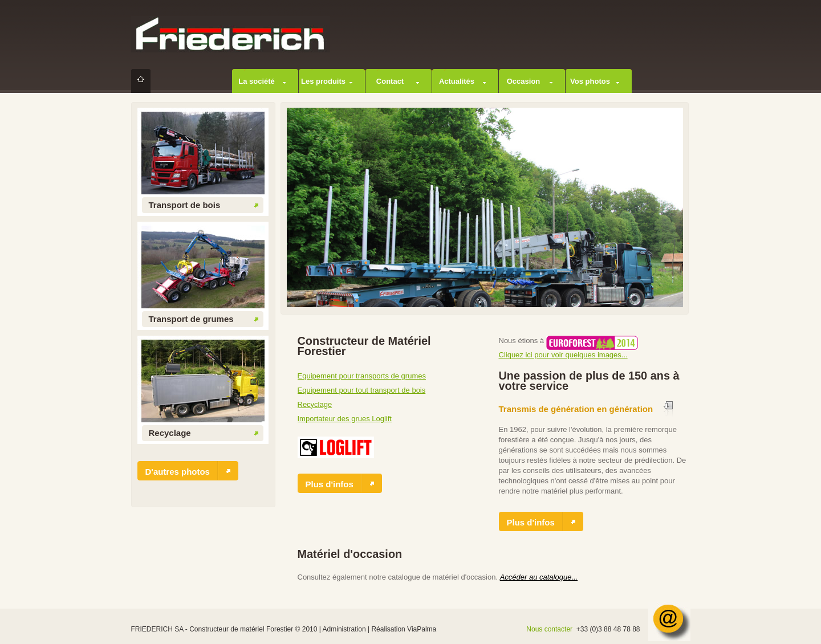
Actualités (457, 81)
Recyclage (170, 433)
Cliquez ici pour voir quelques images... (563, 355)
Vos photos (590, 81)
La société (257, 81)
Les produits (323, 81)
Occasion (524, 81)
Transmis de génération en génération (576, 409)
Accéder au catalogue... (539, 577)
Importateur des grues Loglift (345, 419)
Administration (344, 629)
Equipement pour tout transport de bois (362, 390)
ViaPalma (422, 629)
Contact (390, 81)
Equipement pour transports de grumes (362, 376)
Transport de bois (185, 205)
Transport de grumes (191, 319)
